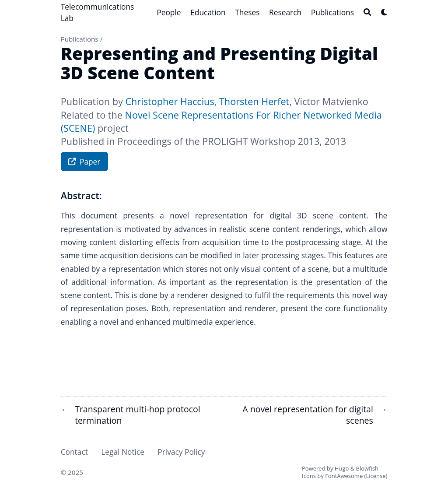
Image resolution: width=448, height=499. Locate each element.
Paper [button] (84, 163)
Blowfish (367, 468)
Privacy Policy (181, 452)
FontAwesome (344, 476)
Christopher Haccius (170, 101)
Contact (74, 452)
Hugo (342, 468)
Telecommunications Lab (98, 12)
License (376, 476)
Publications (80, 39)
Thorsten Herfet (254, 101)
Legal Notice (123, 452)
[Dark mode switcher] (384, 12)
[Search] (367, 12)
